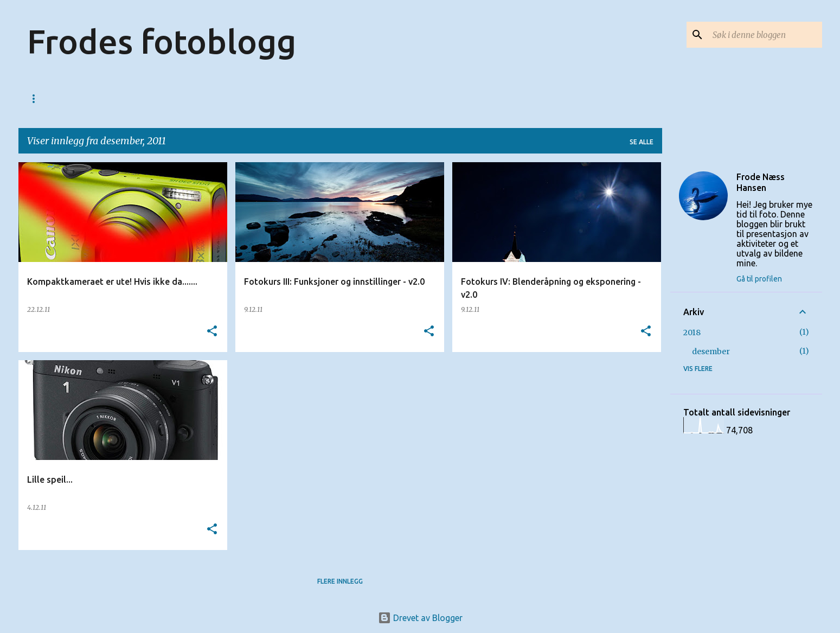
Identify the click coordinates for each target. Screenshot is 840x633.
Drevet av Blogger (420, 618)
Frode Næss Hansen (761, 182)
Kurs (132, 98)
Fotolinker (186, 98)
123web (86, 98)
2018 (692, 333)
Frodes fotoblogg (162, 41)
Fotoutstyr (316, 98)
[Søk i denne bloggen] (765, 35)
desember (711, 351)
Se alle (642, 142)
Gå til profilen (759, 279)
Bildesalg (250, 98)
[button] (212, 332)
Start (38, 98)
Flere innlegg (340, 581)
